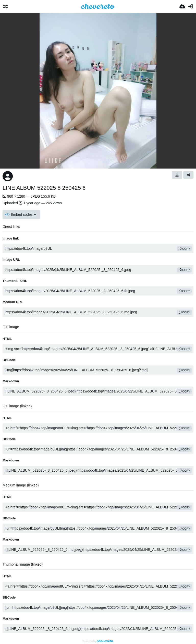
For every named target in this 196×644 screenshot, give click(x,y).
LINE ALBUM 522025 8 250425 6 (44, 188)
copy (184, 249)
